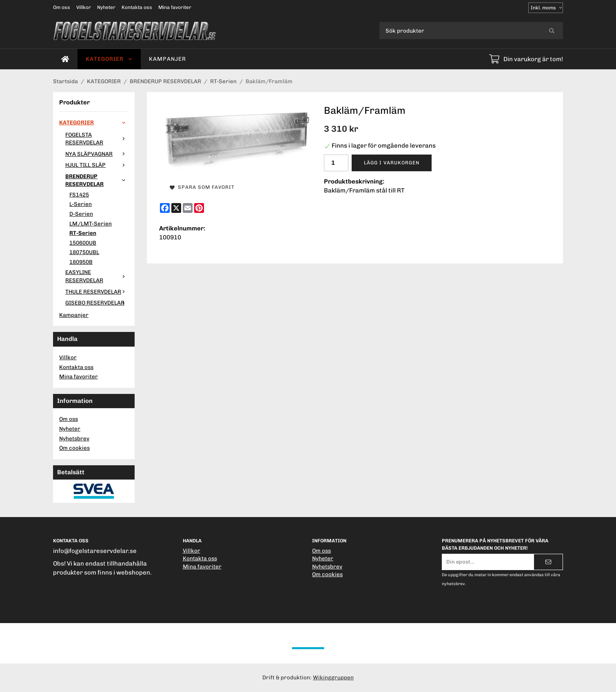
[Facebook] (165, 208)
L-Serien (81, 204)
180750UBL (84, 252)
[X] (176, 208)
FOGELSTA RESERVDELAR (97, 139)
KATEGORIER (109, 59)
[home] (65, 59)
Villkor (84, 7)
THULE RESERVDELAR (97, 292)
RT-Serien (83, 233)
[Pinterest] (199, 208)
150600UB (83, 243)
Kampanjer (167, 59)
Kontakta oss (137, 7)
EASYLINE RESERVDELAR (97, 276)
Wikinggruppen (333, 677)
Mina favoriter (175, 7)
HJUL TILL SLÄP (97, 165)
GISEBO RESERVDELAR (97, 303)
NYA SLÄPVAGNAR (97, 154)
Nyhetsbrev (74, 438)
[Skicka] (548, 562)
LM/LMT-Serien (91, 223)
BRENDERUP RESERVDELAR (97, 180)
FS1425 (79, 195)
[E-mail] (188, 208)
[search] (552, 31)
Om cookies (74, 448)
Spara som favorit (202, 187)
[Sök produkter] (460, 31)
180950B (81, 262)
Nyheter (106, 7)
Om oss (62, 7)
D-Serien (81, 214)
